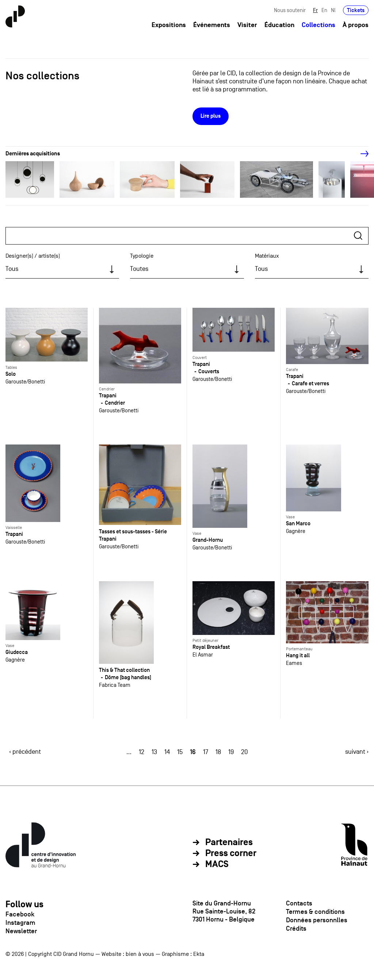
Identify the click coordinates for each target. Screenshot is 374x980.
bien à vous (140, 954)
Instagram (20, 923)
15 (180, 752)
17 (206, 752)
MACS (217, 864)
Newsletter (21, 931)
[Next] (360, 154)
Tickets (356, 10)
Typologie (142, 256)
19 (231, 752)
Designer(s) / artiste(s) (33, 256)
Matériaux (267, 256)
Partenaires (229, 843)
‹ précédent (25, 752)
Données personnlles (317, 920)
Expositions (169, 25)
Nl (333, 10)
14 (167, 752)
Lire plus (211, 116)
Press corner (231, 854)
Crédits (296, 928)
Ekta (199, 954)
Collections (318, 25)
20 (245, 752)
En (324, 10)
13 (154, 752)
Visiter (247, 25)
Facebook (20, 914)
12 (142, 752)
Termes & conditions (315, 912)
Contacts (299, 903)
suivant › (357, 752)
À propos (356, 25)
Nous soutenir (290, 10)
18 (218, 752)
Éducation (279, 25)
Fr (315, 10)
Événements (212, 25)
